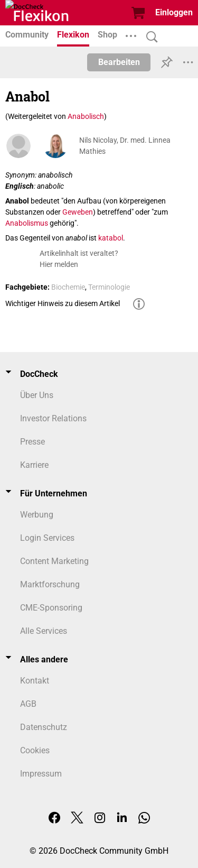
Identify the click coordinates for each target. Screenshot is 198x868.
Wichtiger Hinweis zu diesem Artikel (63, 303)
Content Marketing (54, 561)
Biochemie (68, 287)
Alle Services (44, 631)
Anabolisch (86, 116)
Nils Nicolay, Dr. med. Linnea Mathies (125, 146)
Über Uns (37, 395)
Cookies (35, 750)
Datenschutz (44, 727)
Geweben (78, 212)
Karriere (34, 465)
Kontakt (35, 681)
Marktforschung (50, 584)
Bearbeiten (119, 62)
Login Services (47, 538)
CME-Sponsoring (51, 608)
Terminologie (109, 287)
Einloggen (174, 12)
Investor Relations (53, 418)
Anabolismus (27, 223)
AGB (28, 704)
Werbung (37, 515)
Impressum (41, 774)
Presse (32, 442)
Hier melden (59, 264)
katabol (111, 238)
